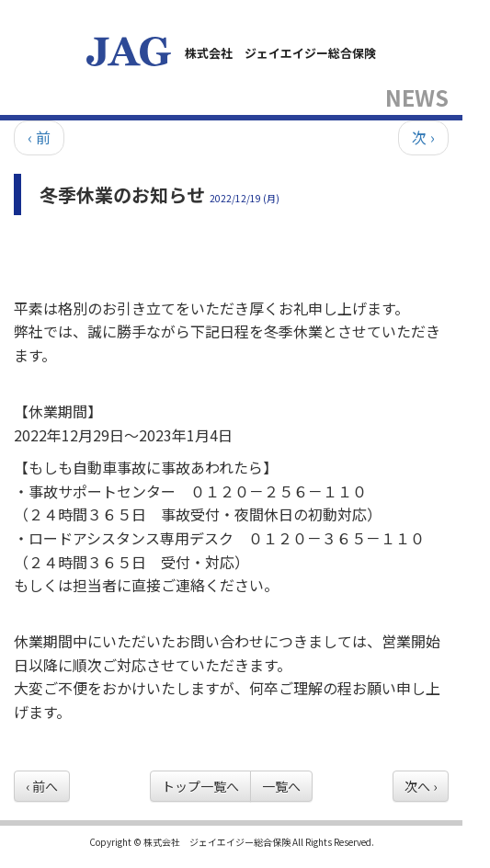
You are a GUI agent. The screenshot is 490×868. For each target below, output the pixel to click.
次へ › (421, 786)
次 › (423, 137)
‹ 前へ (42, 786)
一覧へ (281, 786)
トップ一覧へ (200, 786)
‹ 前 (39, 137)
